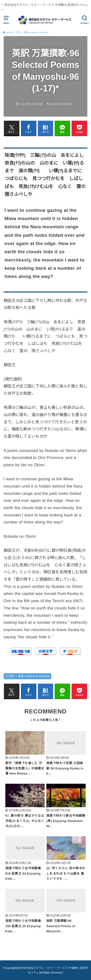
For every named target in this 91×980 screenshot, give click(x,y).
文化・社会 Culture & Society (29, 676)
